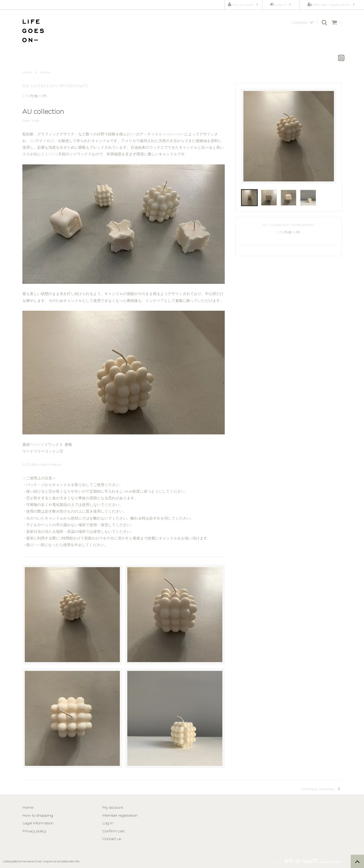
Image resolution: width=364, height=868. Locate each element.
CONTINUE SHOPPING (322, 789)
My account (243, 4)
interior (45, 72)
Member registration (332, 4)
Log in (281, 4)
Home (27, 72)
